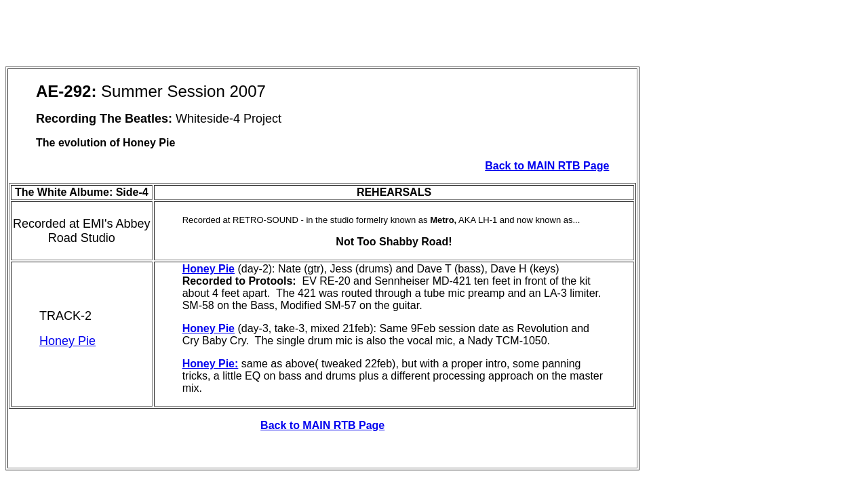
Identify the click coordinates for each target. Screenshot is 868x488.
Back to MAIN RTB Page (547, 166)
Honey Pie (67, 341)
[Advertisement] (252, 36)
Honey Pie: (211, 364)
